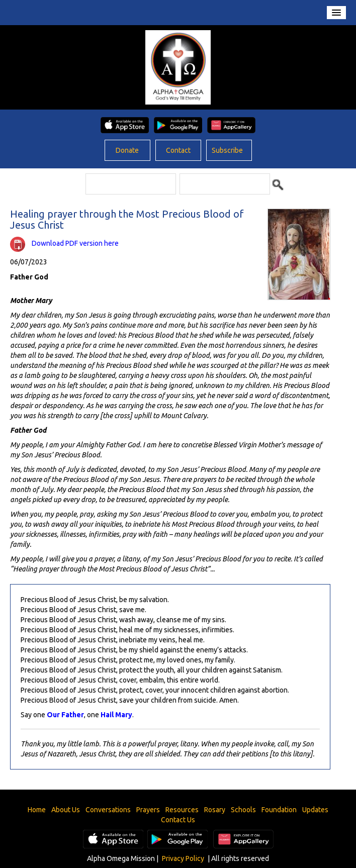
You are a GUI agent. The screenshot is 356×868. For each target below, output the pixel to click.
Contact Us (178, 820)
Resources (182, 810)
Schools (243, 810)
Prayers (148, 810)
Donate (127, 150)
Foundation (279, 810)
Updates (315, 810)
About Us (66, 810)
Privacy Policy (183, 858)
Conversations (108, 810)
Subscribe (227, 150)
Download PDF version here (75, 243)
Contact (178, 150)
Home (37, 810)
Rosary (215, 810)
